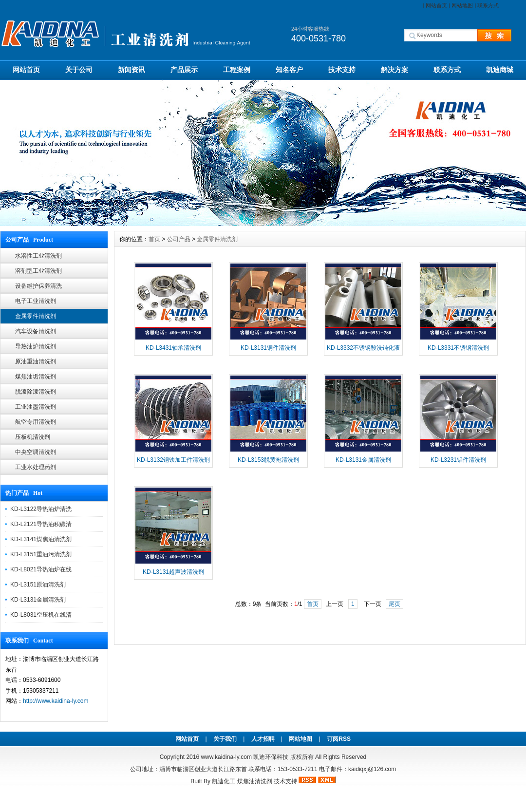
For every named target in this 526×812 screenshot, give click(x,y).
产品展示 (184, 70)
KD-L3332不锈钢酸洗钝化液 (363, 348)
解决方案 (394, 70)
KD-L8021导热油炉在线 (41, 569)
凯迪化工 (224, 781)
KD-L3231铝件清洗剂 (458, 460)
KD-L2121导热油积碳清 (41, 524)
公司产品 (179, 239)
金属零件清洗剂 (36, 316)
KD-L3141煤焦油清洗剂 (41, 539)
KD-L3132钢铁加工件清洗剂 (173, 460)
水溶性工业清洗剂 (38, 256)
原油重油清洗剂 (36, 361)
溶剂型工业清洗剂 (38, 271)
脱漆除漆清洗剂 (36, 392)
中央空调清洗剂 (36, 452)
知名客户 (289, 70)
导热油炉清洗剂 (36, 346)
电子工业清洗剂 (36, 301)
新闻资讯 (131, 70)
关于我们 (225, 739)
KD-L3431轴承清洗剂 (173, 348)
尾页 (394, 604)
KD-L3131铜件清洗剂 (268, 348)
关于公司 (79, 70)
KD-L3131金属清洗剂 (38, 600)
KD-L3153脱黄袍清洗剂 (268, 460)
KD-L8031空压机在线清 (41, 615)
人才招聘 (263, 739)
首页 (154, 239)
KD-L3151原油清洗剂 (38, 585)
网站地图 (462, 5)
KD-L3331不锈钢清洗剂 (458, 348)
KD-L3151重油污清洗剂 (41, 554)
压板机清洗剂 (33, 437)
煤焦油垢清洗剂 (36, 377)
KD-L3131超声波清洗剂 (173, 572)
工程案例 (237, 70)
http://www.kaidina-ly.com (56, 701)
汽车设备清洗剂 (36, 331)
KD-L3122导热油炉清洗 (41, 509)
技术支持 (342, 70)
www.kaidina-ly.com (226, 757)
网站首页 (436, 5)
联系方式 (488, 5)
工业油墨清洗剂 (36, 407)
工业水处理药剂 (36, 467)
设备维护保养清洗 (38, 286)
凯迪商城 (500, 70)
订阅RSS (339, 739)
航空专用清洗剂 (36, 422)
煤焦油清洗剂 (255, 781)
